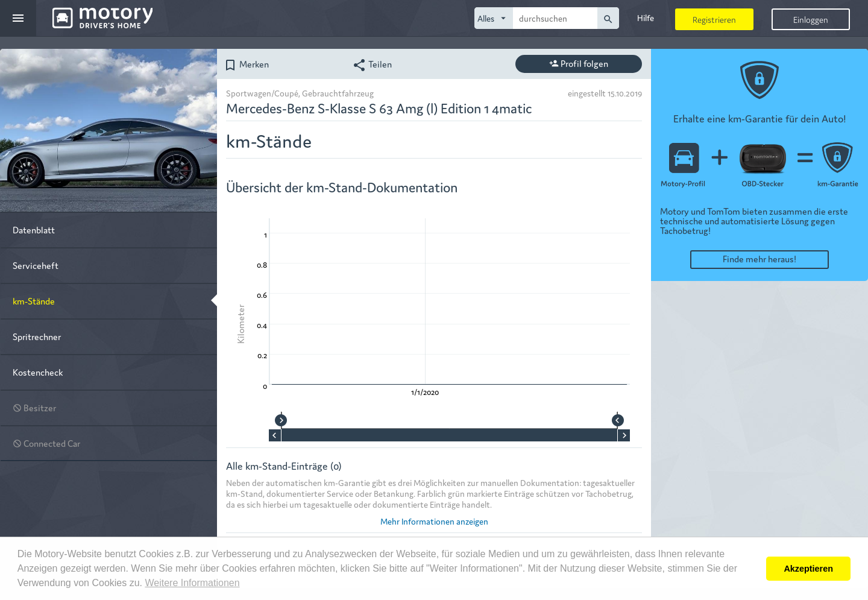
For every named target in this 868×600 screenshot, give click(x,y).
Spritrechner (37, 336)
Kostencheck (38, 372)
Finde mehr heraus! (759, 258)
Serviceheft (36, 265)
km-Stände (34, 301)
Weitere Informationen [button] (192, 583)
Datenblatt (34, 229)
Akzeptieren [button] (808, 569)
